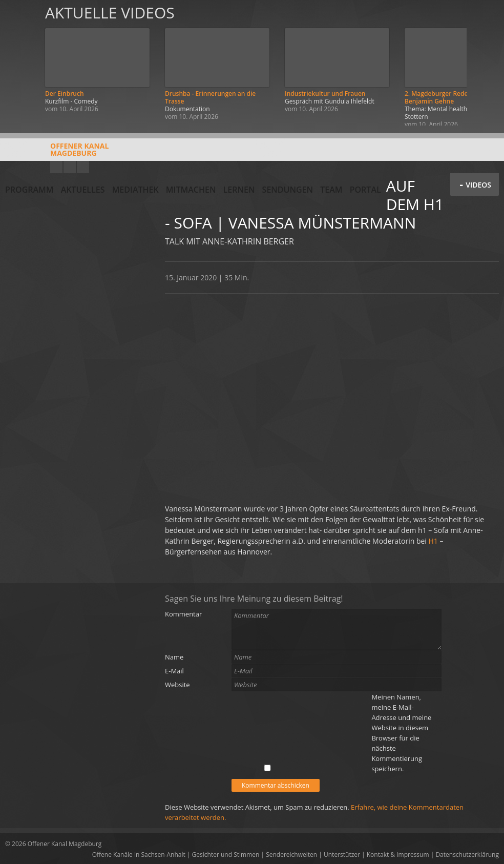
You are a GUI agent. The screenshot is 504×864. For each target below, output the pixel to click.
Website (177, 685)
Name (174, 657)
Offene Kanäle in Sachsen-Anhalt (139, 855)
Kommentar (183, 614)
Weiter (485, 63)
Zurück (19, 63)
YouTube (56, 167)
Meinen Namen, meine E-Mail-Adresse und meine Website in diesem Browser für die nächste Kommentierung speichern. (401, 733)
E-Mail (174, 671)
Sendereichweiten (291, 855)
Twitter (83, 167)
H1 (433, 541)
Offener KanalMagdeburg (57, 153)
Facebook (70, 167)
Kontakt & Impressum (398, 855)
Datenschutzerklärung (467, 855)
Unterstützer (342, 855)
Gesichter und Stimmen (226, 855)
